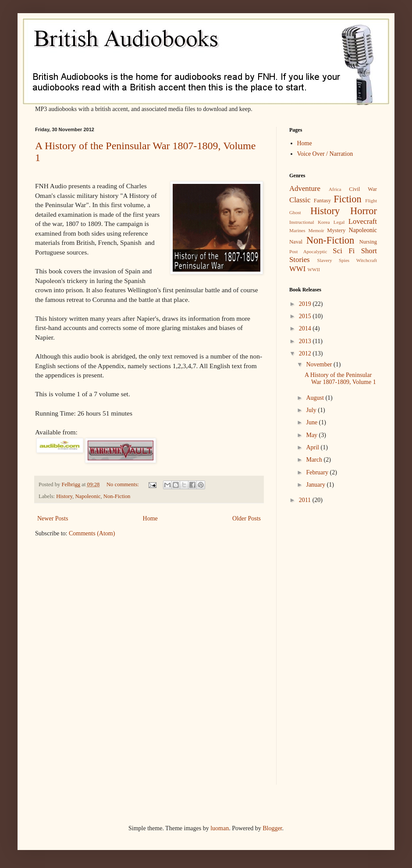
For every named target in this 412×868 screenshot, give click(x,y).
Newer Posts (53, 518)
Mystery (336, 230)
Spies (344, 260)
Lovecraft (363, 221)
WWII (314, 269)
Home (150, 518)
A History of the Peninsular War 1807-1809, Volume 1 (340, 379)
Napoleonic (88, 496)
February (318, 472)
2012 (306, 353)
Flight (371, 201)
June (312, 422)
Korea (324, 222)
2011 (306, 500)
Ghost (295, 212)
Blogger (272, 828)
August (316, 398)
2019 (306, 304)
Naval (296, 242)
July (312, 410)
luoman (220, 828)
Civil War (363, 189)
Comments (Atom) (92, 533)
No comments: (123, 484)
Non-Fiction (117, 496)
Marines (297, 230)
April (313, 447)
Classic (300, 200)
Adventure (305, 188)
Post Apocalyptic (308, 251)
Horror (364, 211)
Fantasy (322, 201)
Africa (335, 189)
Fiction (347, 199)
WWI (297, 269)
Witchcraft (367, 260)
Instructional (302, 222)
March (315, 460)
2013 (306, 341)
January (316, 485)
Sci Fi (344, 251)
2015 (306, 316)
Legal (339, 222)
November (320, 364)
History (64, 496)
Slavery (324, 260)
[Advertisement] (316, 650)
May (312, 435)
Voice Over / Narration (325, 154)
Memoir (316, 230)
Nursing (368, 242)
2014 (306, 328)
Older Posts (247, 518)
